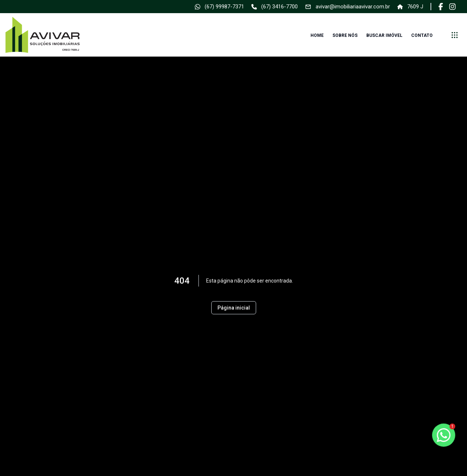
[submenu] (455, 35)
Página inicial (234, 308)
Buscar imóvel (384, 35)
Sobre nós (345, 35)
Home (317, 35)
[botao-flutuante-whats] (444, 435)
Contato (422, 35)
